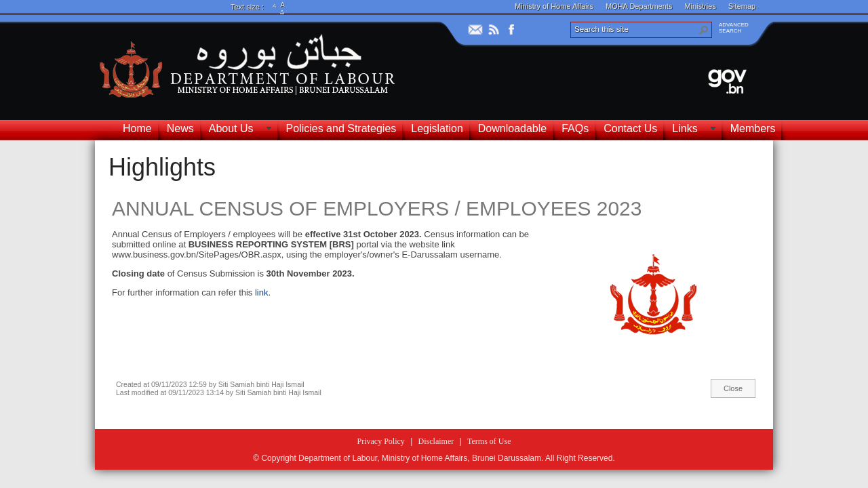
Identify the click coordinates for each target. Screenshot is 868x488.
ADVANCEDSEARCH (734, 28)
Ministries (700, 6)
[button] (704, 30)
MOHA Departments (639, 6)
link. (263, 292)
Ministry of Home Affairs (554, 6)
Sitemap (742, 6)
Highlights (162, 167)
